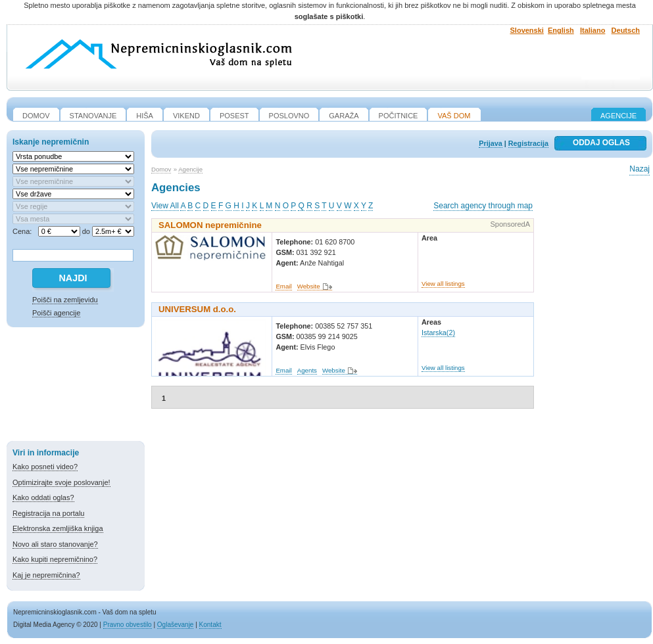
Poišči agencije (56, 313)
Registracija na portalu (48, 513)
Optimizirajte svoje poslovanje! (61, 482)
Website (309, 286)
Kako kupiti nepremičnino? (55, 559)
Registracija (528, 143)
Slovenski (527, 30)
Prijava (490, 143)
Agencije (618, 116)
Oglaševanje (176, 625)
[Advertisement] (76, 386)
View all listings (443, 284)
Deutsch (626, 30)
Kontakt (210, 625)
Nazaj (640, 169)
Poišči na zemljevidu (65, 300)
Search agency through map (483, 206)
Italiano (593, 30)
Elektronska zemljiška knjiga (58, 528)
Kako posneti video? (45, 467)
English (561, 30)
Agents (307, 370)
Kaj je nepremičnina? (46, 575)
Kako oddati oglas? (43, 497)
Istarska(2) (438, 333)
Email (283, 286)
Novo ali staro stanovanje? (55, 544)
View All (165, 206)
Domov (161, 169)
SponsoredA (510, 224)
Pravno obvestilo (128, 625)
